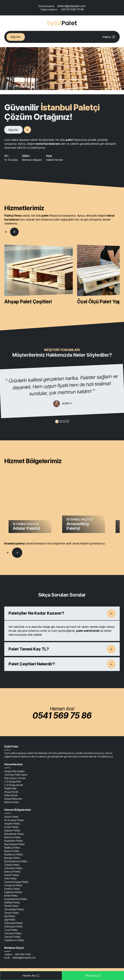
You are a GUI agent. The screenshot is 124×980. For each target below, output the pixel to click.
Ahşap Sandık (11, 792)
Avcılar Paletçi (11, 827)
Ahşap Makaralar (13, 799)
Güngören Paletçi (13, 885)
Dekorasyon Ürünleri (15, 778)
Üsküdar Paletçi (12, 937)
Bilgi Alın (16, 37)
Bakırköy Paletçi (12, 837)
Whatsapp (93, 976)
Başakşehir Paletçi (13, 841)
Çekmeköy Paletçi (13, 868)
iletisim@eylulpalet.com (62, 6)
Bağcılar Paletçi (12, 830)
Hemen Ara (31, 976)
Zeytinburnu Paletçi (14, 940)
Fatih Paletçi (10, 878)
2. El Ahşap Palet (13, 782)
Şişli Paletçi (10, 920)
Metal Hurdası (12, 802)
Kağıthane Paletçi (13, 892)
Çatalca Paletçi (12, 865)
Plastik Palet (10, 788)
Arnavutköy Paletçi (14, 820)
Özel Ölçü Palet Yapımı (16, 775)
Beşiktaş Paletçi (12, 848)
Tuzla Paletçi (11, 930)
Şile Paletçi (10, 916)
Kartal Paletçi (11, 896)
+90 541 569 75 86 (62, 9)
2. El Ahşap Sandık (14, 785)
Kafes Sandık (11, 795)
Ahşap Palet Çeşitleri (14, 771)
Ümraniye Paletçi (13, 933)
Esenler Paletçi (12, 875)
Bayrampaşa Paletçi (14, 844)
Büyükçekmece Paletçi (16, 861)
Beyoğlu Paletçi (12, 858)
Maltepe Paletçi (12, 902)
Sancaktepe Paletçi (14, 909)
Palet (62, 23)
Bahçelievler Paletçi (14, 834)
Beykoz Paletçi (12, 851)
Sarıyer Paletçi (12, 913)
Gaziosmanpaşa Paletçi (16, 882)
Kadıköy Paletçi (12, 889)
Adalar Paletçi (11, 817)
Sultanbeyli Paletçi (13, 923)
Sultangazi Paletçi (13, 926)
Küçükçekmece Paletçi (16, 899)
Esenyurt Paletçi (12, 872)
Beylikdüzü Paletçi (14, 854)
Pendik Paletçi (11, 906)
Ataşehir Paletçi (12, 824)
